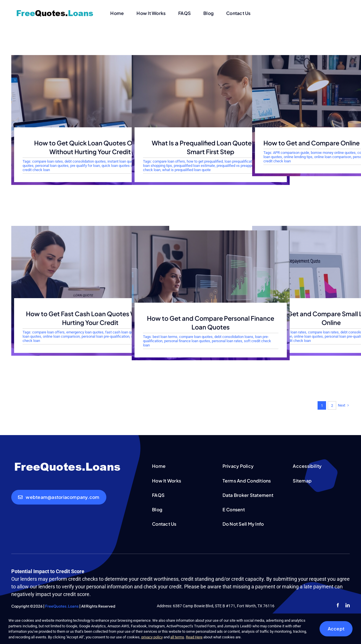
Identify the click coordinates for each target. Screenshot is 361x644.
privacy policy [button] (152, 637)
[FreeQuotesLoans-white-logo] (68, 463)
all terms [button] (177, 637)
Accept (336, 629)
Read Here (194, 637)
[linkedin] (348, 605)
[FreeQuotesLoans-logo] (55, 11)
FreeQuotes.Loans (62, 606)
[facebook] (338, 605)
